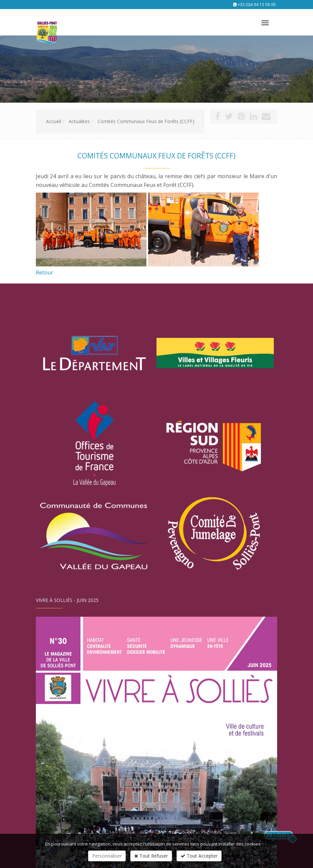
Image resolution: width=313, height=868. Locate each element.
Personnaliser (107, 856)
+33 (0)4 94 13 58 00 (257, 5)
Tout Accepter (199, 856)
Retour (45, 272)
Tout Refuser (151, 856)
